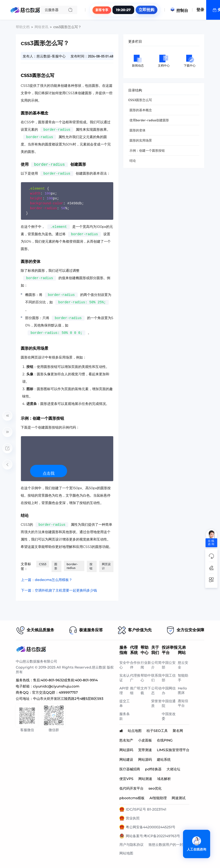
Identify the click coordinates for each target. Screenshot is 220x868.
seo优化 (155, 788)
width (35, 193)
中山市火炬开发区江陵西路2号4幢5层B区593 (68, 699)
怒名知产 (126, 740)
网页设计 (106, 566)
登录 (200, 10)
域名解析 (164, 779)
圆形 (56, 566)
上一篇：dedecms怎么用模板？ (47, 580)
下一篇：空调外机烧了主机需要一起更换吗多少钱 (59, 590)
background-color (47, 203)
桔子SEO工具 (157, 731)
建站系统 (164, 759)
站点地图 (135, 731)
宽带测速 (145, 750)
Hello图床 (182, 690)
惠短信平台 (183, 703)
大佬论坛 (173, 769)
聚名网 (178, 731)
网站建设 (126, 759)
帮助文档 (23, 27)
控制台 (179, 10)
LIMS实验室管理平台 (173, 750)
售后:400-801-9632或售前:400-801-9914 (65, 680)
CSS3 (43, 564)
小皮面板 (145, 740)
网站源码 (126, 750)
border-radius (44, 208)
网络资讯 (41, 27)
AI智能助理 (158, 798)
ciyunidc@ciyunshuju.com (56, 686)
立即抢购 (147, 10)
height (36, 198)
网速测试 (179, 798)
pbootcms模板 (132, 798)
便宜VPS (126, 779)
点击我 (49, 473)
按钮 (91, 566)
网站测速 (145, 779)
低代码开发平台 (131, 788)
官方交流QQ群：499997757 (55, 692)
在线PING (165, 740)
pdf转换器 (153, 769)
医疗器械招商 (130, 769)
